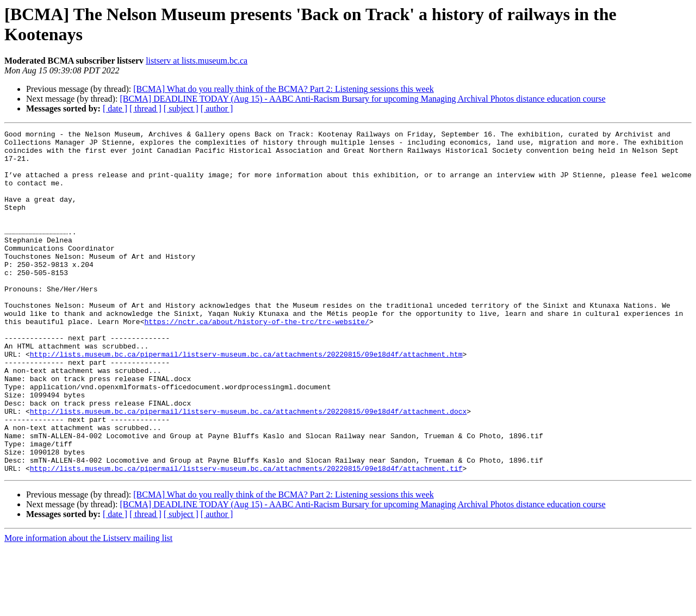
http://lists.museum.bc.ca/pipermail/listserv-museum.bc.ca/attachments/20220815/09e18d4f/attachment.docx (248, 468)
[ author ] (217, 108)
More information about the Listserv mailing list (88, 606)
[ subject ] (181, 108)
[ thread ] (145, 108)
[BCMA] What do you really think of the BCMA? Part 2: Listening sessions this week (284, 89)
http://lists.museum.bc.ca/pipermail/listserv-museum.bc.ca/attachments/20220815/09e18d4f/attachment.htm (246, 400)
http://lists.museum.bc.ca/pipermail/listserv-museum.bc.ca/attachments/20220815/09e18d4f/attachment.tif (246, 537)
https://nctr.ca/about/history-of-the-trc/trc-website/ (256, 360)
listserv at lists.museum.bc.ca (197, 61)
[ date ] (115, 108)
